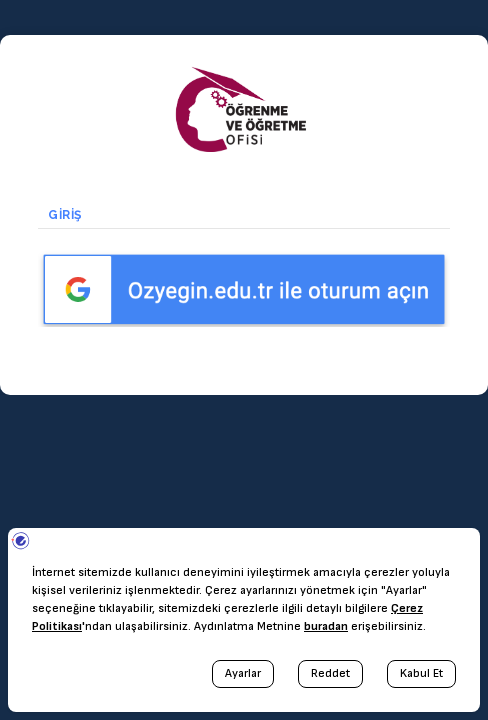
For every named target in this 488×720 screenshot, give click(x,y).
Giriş (70, 215)
